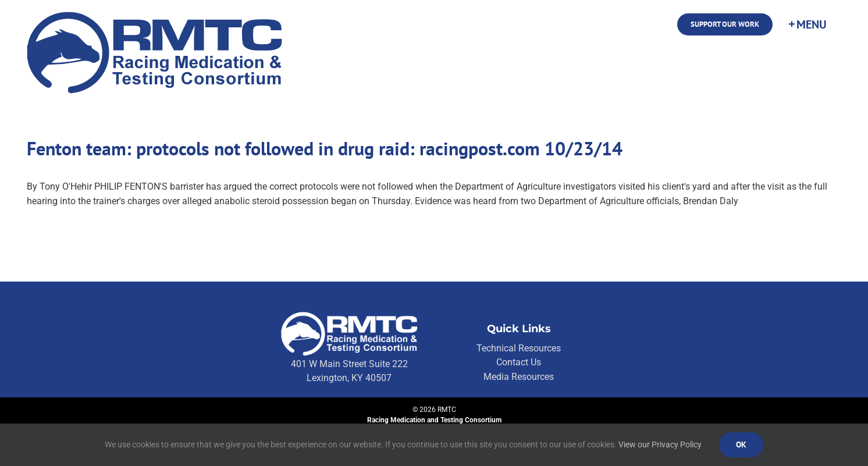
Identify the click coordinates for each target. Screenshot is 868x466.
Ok (741, 444)
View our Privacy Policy (660, 444)
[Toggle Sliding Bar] (807, 24)
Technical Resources (519, 348)
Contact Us (519, 362)
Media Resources (519, 377)
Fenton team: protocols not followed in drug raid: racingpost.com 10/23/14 (325, 148)
